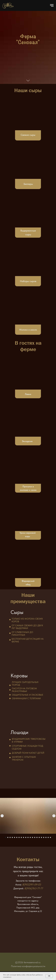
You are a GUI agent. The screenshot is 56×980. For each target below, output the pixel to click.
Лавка (28, 394)
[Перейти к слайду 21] (50, 837)
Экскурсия (27, 441)
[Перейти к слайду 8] (21, 837)
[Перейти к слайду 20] (48, 837)
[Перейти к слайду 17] (41, 837)
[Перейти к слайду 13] (32, 837)
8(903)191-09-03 (32, 885)
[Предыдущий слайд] (2, 816)
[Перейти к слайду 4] (12, 837)
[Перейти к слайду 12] (30, 837)
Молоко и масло (28, 330)
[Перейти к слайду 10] (26, 837)
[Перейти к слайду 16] (39, 837)
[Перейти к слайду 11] (28, 837)
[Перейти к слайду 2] (8, 837)
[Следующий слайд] (54, 816)
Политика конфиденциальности (28, 966)
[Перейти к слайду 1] (6, 837)
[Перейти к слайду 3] (10, 837)
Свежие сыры (28, 135)
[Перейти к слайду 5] (15, 837)
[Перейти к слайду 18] (44, 837)
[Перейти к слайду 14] (35, 837)
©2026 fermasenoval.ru (28, 962)
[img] (28, 259)
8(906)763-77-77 (34, 888)
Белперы (28, 184)
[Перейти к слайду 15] (37, 837)
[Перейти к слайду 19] (46, 837)
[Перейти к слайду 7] (19, 837)
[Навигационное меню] (52, 5)
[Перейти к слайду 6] (17, 837)
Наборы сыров (28, 281)
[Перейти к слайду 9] (24, 837)
